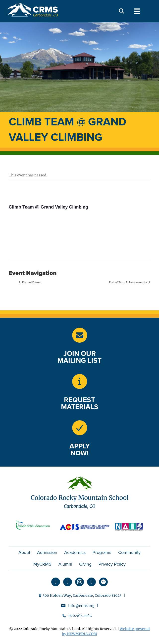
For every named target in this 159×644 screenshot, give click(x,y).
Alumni (65, 564)
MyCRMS (42, 564)
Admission (47, 552)
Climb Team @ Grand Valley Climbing (48, 207)
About (24, 552)
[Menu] (137, 11)
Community (129, 552)
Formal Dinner (31, 282)
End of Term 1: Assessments (128, 282)
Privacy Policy (112, 564)
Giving (85, 564)
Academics (75, 552)
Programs (102, 552)
